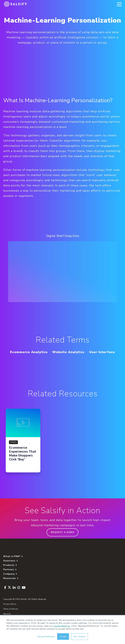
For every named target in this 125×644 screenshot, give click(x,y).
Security (7, 614)
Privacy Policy (10, 604)
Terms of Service (11, 609)
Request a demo (62, 532)
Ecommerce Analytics (29, 352)
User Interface (102, 352)
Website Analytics (68, 352)
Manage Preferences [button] (46, 637)
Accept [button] (63, 637)
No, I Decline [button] (79, 637)
